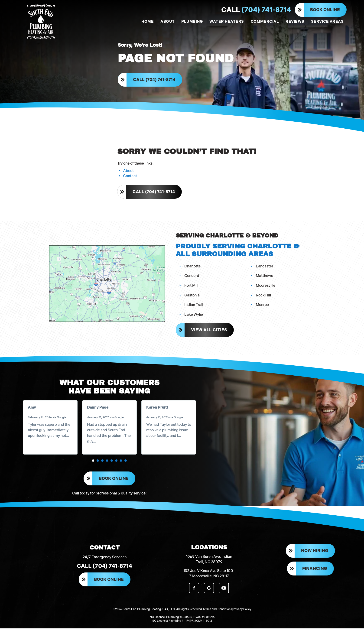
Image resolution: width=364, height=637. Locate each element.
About (128, 175)
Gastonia (192, 299)
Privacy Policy (242, 618)
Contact (130, 180)
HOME (148, 21)
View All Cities (210, 334)
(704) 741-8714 (256, 10)
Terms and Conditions (217, 618)
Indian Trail (194, 309)
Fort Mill (192, 290)
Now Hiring (315, 561)
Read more (38, 447)
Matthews (265, 280)
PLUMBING (192, 21)
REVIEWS (295, 21)
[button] (94, 467)
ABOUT (167, 21)
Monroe (263, 309)
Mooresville (266, 290)
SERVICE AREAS (327, 21)
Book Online (325, 10)
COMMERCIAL (265, 21)
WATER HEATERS (227, 21)
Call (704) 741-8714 (155, 82)
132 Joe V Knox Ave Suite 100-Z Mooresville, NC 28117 (209, 583)
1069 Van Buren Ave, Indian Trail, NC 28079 (209, 569)
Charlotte (193, 270)
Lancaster (265, 270)
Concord (192, 280)
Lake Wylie (194, 318)
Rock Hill (264, 299)
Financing (315, 579)
